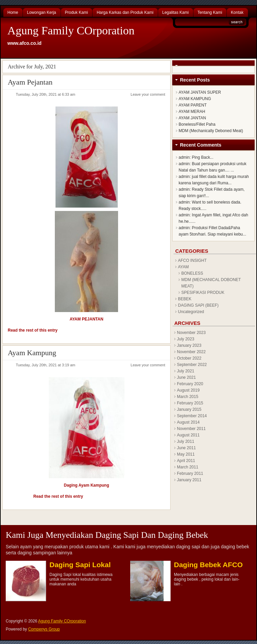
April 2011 (186, 461)
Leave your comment (148, 94)
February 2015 (190, 403)
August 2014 (188, 422)
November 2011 (191, 429)
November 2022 (191, 352)
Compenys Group (44, 629)
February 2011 (190, 473)
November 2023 (191, 333)
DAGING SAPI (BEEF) (198, 305)
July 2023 (186, 339)
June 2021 (186, 377)
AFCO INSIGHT (192, 260)
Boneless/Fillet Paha (197, 124)
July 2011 (186, 441)
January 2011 (189, 480)
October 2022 (189, 358)
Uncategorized (191, 312)
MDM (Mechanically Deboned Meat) (211, 131)
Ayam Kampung (32, 353)
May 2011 (186, 454)
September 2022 (192, 365)
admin (184, 157)
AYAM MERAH (192, 112)
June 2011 (186, 448)
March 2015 (188, 397)
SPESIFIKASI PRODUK (203, 293)
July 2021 (186, 371)
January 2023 (189, 345)
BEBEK (185, 299)
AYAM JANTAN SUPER (200, 92)
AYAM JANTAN (192, 118)
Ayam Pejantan (30, 82)
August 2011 (188, 435)
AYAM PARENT (193, 105)
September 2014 (192, 416)
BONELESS (192, 273)
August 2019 (188, 390)
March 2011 (188, 467)
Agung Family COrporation (71, 30)
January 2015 (189, 409)
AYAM (183, 267)
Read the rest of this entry (33, 330)
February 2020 (190, 384)
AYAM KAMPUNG (195, 99)
